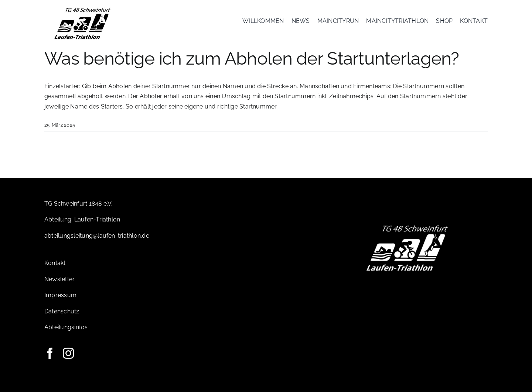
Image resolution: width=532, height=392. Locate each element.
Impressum (60, 295)
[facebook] (50, 353)
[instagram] (68, 353)
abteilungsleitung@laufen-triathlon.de (97, 236)
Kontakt (55, 263)
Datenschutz (62, 311)
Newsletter (59, 279)
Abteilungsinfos (66, 327)
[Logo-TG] (83, 8)
